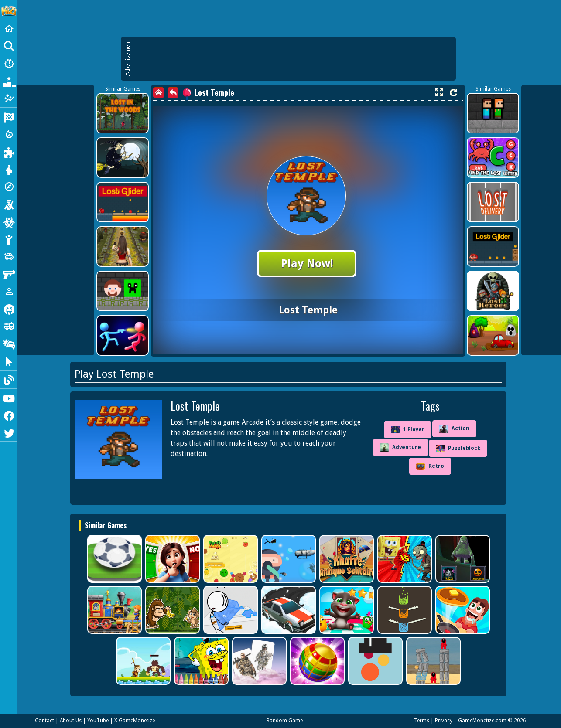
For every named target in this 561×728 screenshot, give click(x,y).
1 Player (408, 430)
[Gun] (9, 274)
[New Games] (9, 64)
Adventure (400, 448)
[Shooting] (9, 204)
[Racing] (9, 117)
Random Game (285, 721)
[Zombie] (9, 221)
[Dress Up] (9, 169)
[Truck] (9, 326)
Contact (44, 721)
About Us (71, 721)
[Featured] (9, 99)
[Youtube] (9, 398)
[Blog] (9, 379)
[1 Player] (9, 291)
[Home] (9, 29)
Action (454, 429)
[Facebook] (9, 415)
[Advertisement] (293, 59)
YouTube (98, 721)
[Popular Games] (9, 81)
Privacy (444, 721)
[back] (173, 93)
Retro (430, 466)
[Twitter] (9, 432)
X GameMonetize (135, 721)
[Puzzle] (9, 152)
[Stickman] (9, 239)
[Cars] (9, 256)
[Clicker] (9, 361)
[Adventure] (9, 187)
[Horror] (9, 309)
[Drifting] (9, 344)
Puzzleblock (458, 449)
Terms (422, 721)
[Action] (9, 134)
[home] (159, 93)
